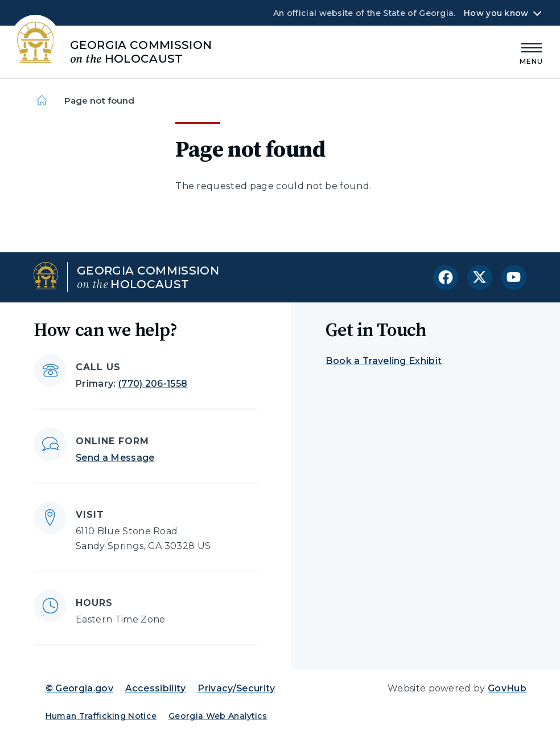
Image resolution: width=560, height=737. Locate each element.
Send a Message (115, 458)
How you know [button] (496, 13)
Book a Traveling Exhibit (384, 361)
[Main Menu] (532, 52)
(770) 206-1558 (153, 384)
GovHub (507, 688)
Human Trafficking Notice (101, 716)
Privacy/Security (236, 688)
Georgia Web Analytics (218, 716)
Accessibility (156, 688)
